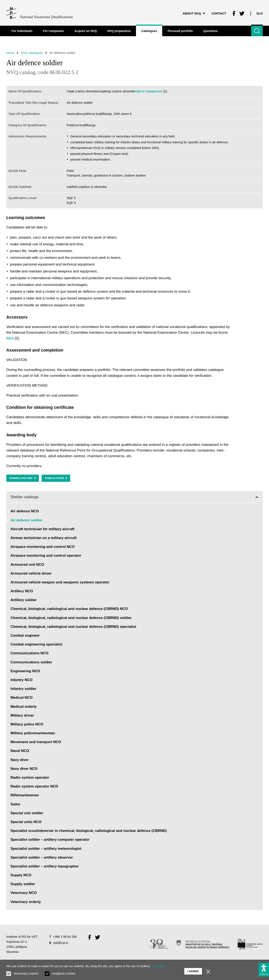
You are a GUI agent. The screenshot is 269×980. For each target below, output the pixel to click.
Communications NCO (29, 654)
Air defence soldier (27, 521)
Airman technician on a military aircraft (44, 538)
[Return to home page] (40, 13)
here (10, 338)
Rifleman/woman (25, 796)
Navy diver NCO (24, 769)
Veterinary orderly (26, 902)
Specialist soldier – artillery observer (42, 858)
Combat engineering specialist (36, 645)
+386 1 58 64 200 (65, 937)
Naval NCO (20, 751)
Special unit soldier (27, 813)
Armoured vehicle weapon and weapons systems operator (60, 583)
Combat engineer (25, 636)
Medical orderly (24, 707)
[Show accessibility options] (264, 969)
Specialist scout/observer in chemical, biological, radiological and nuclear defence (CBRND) (89, 831)
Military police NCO (27, 725)
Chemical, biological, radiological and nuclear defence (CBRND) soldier (71, 618)
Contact (218, 13)
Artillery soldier (24, 601)
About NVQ (192, 13)
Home (11, 53)
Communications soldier (31, 663)
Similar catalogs (134, 497)
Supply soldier (23, 885)
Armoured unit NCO (27, 565)
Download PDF (23, 479)
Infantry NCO (22, 681)
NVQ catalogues (33, 53)
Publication (57, 479)
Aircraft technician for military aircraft (42, 529)
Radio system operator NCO (34, 787)
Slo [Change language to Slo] (259, 13)
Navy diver (20, 760)
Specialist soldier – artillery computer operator (50, 840)
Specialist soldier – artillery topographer (45, 867)
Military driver (22, 716)
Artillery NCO (22, 592)
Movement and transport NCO (36, 743)
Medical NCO (22, 698)
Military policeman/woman (33, 734)
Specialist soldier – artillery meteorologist (46, 849)
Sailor (15, 805)
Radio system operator (30, 778)
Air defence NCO (25, 512)
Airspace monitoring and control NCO (43, 547)
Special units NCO (26, 823)
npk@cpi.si (61, 943)
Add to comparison (149, 91)
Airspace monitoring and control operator (46, 556)
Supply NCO (21, 876)
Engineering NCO (25, 671)
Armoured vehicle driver (31, 574)
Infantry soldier (23, 689)
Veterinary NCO (24, 893)
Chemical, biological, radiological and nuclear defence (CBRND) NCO (69, 609)
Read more (159, 966)
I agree (193, 970)
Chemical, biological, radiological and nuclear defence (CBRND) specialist (73, 627)
